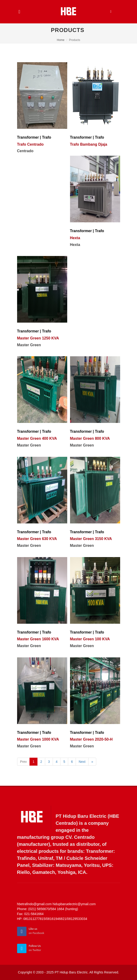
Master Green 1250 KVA (38, 338)
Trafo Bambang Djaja (89, 144)
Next (82, 762)
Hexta (75, 238)
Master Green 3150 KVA (91, 539)
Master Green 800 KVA (90, 438)
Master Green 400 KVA (37, 438)
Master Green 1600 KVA (38, 639)
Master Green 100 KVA (90, 639)
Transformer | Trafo (34, 137)
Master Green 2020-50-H (91, 739)
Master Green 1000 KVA (38, 739)
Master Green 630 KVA (37, 539)
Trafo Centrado (30, 144)
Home (61, 40)
